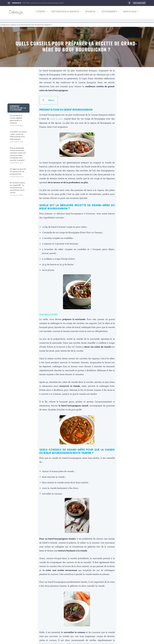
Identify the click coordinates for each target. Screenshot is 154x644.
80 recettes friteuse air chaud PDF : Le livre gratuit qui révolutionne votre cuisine (17, 185)
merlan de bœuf (56, 117)
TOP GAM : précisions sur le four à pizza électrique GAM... (43, 3)
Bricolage (130, 13)
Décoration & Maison (65, 13)
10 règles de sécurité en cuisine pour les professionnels (18, 169)
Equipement (109, 13)
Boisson (90, 13)
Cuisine (40, 13)
